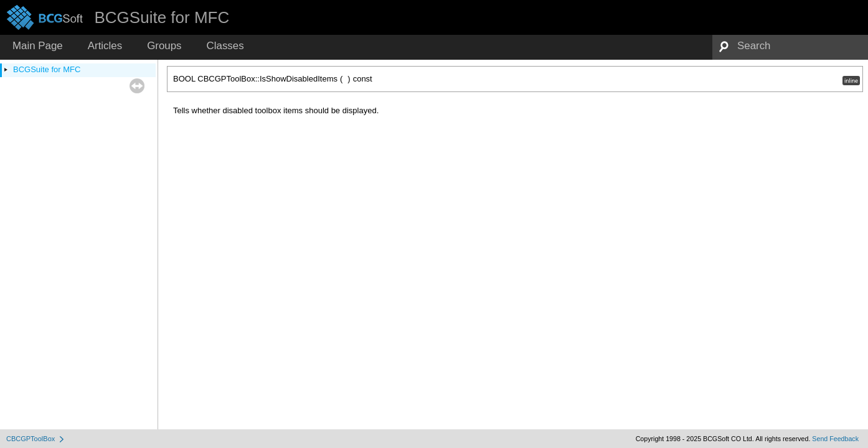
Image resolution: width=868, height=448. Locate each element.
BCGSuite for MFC (47, 69)
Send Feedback (835, 439)
